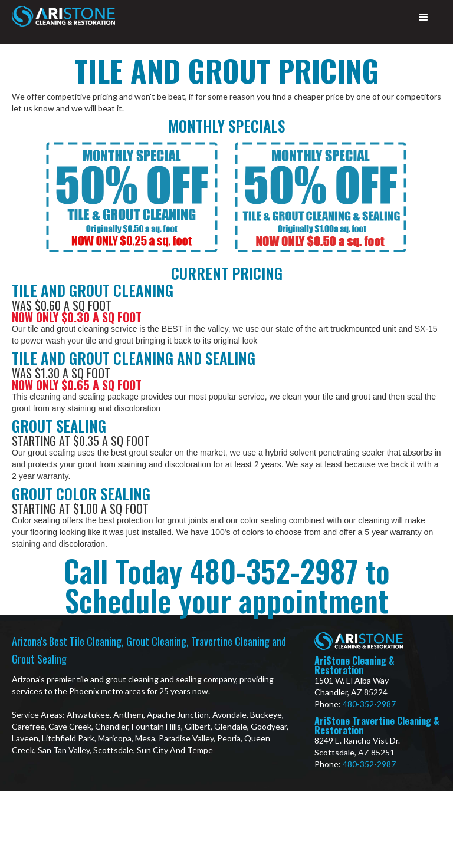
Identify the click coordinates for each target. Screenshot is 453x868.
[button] (424, 18)
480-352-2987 (369, 704)
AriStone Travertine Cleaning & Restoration (377, 725)
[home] (63, 16)
